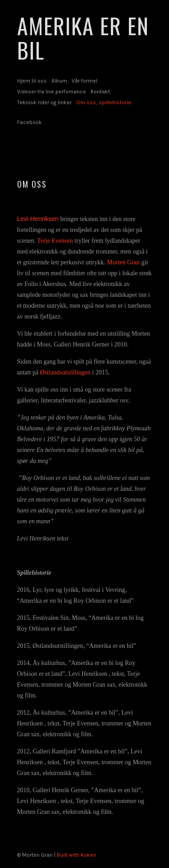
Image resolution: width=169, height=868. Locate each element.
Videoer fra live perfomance (52, 92)
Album (59, 81)
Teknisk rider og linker (44, 102)
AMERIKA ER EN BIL (83, 38)
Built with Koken (77, 855)
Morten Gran (123, 262)
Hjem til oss (32, 81)
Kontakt (100, 92)
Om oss (32, 184)
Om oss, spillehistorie (104, 102)
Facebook (30, 122)
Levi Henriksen (38, 219)
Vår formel (84, 81)
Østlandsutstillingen (65, 372)
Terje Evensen (55, 241)
